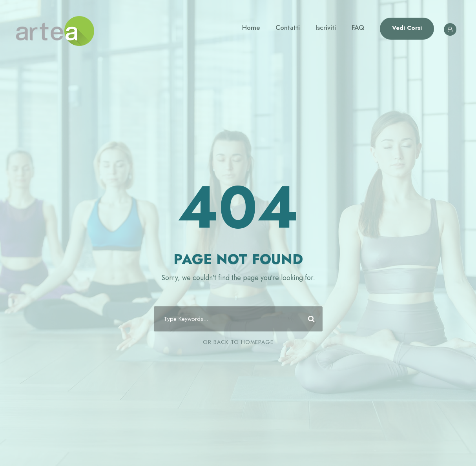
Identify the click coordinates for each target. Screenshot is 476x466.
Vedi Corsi (407, 28)
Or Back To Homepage (238, 342)
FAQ (358, 27)
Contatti (288, 27)
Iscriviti (326, 27)
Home (251, 27)
